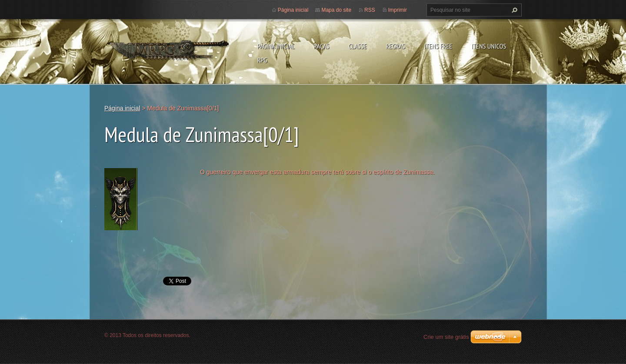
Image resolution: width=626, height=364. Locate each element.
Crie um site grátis (446, 337)
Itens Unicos (489, 46)
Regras (396, 46)
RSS (370, 10)
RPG (262, 60)
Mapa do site (336, 10)
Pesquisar (513, 10)
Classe (357, 46)
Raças (322, 46)
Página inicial (276, 46)
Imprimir (398, 10)
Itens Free (438, 46)
